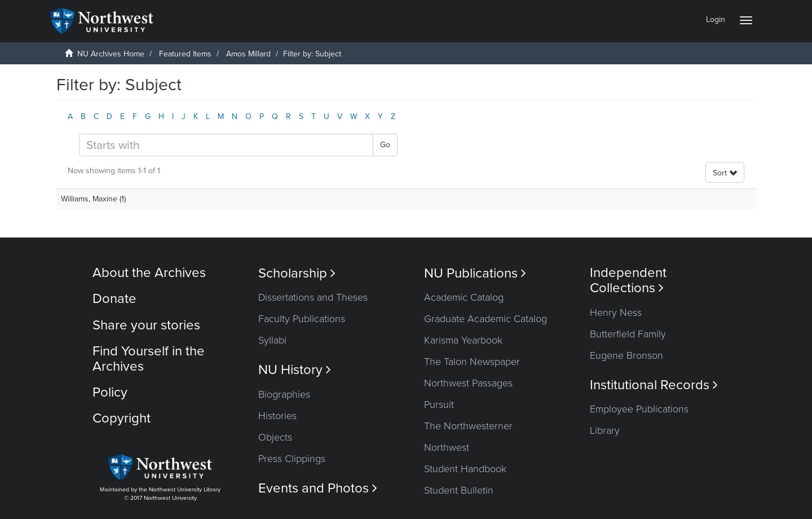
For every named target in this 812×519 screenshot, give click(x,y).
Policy (110, 392)
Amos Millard (248, 54)
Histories (277, 416)
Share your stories (146, 325)
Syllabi (272, 340)
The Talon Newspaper (472, 362)
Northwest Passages (468, 383)
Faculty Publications (302, 319)
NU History (295, 370)
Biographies (284, 394)
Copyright (122, 418)
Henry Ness (616, 313)
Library (605, 430)
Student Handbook (465, 469)
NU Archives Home (111, 54)
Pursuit (439, 404)
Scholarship (297, 273)
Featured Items (185, 54)
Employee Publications (639, 409)
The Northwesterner (468, 426)
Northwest (447, 447)
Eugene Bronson (626, 355)
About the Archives (149, 273)
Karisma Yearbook (463, 340)
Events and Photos (318, 488)
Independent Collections (628, 280)
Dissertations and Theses (313, 297)
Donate (114, 299)
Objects (275, 437)
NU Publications (475, 273)
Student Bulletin (459, 490)
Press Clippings (292, 459)
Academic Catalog (464, 297)
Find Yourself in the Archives (149, 359)
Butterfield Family (628, 334)
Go (385, 145)
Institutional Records (654, 385)
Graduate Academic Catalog (486, 319)
